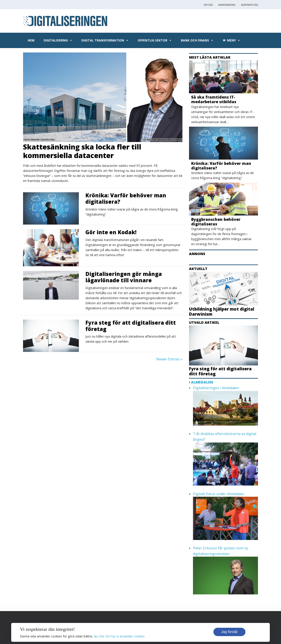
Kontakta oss (249, 5)
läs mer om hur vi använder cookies (119, 636)
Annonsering (227, 5)
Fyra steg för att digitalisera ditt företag (131, 326)
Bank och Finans (195, 40)
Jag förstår (229, 632)
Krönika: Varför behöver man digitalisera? (126, 198)
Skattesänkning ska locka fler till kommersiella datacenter (82, 151)
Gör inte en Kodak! (111, 232)
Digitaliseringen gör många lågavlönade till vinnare (124, 277)
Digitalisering (56, 40)
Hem (31, 40)
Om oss (208, 5)
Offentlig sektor (152, 40)
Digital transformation (103, 40)
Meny (231, 40)
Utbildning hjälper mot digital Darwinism (222, 311)
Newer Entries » (169, 359)
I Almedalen (201, 382)
